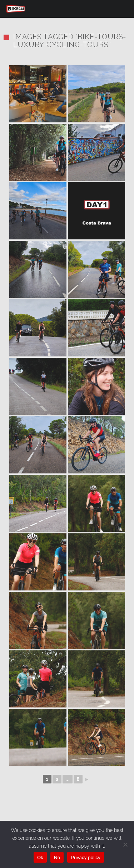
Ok (40, 857)
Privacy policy (86, 857)
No (57, 857)
